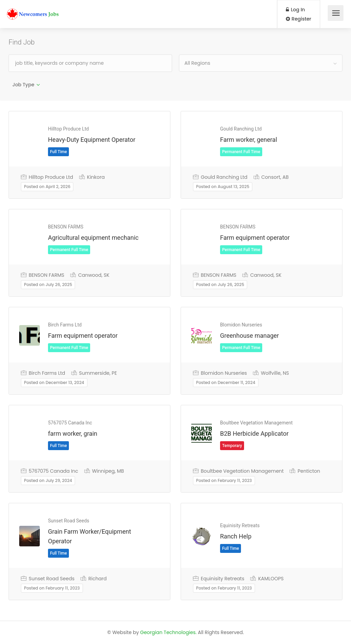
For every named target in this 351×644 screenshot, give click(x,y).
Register (299, 19)
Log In (295, 10)
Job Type (23, 85)
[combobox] (261, 63)
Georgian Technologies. (168, 632)
